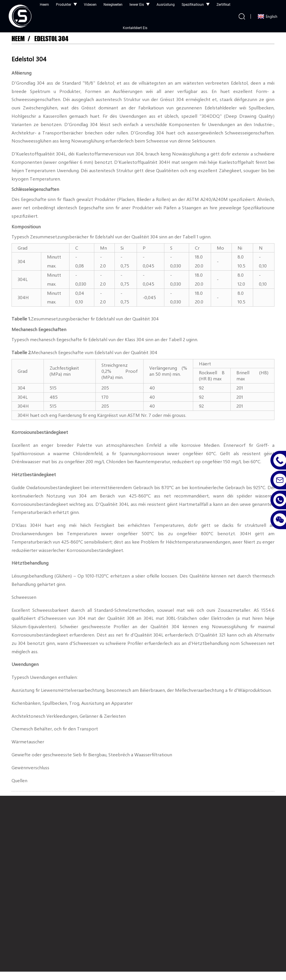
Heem (18, 39)
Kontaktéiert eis (135, 28)
